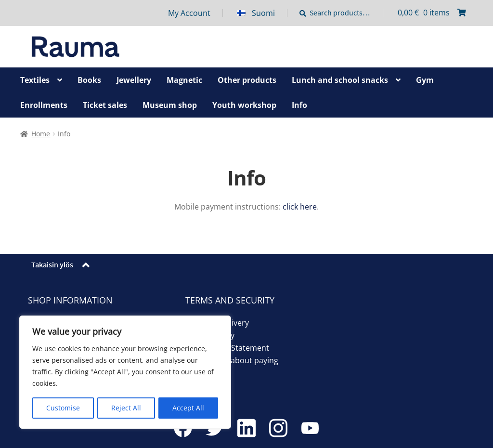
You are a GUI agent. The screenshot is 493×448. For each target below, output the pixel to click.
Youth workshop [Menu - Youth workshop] (244, 105)
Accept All (188, 408)
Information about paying (232, 360)
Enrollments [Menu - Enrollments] (44, 105)
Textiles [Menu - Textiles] (35, 80)
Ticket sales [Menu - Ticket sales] (105, 105)
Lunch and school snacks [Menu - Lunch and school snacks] (340, 80)
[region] (125, 372)
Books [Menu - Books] (89, 80)
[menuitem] (262, 13)
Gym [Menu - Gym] (425, 80)
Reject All (126, 408)
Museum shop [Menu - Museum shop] (170, 105)
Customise (63, 408)
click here (300, 207)
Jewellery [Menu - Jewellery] (134, 80)
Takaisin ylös (52, 264)
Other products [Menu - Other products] (247, 80)
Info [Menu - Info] (299, 105)
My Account (189, 13)
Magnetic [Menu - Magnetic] (184, 80)
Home (41, 134)
